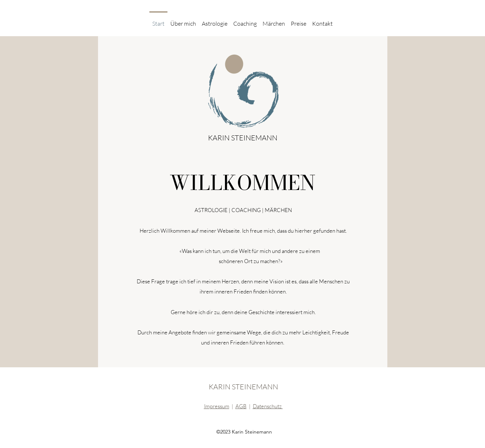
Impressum (217, 406)
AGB (241, 406)
